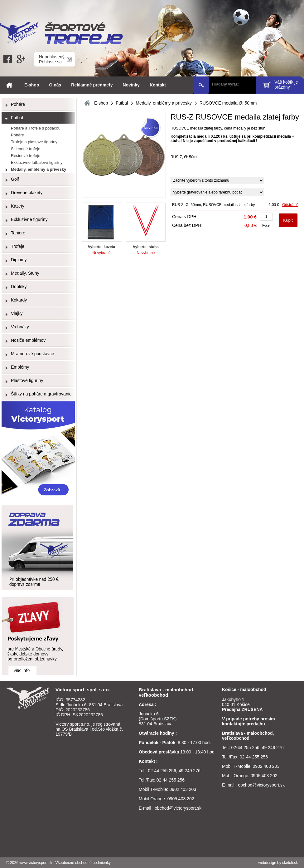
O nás (55, 85)
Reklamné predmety (92, 85)
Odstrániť (290, 205)
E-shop (32, 85)
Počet (266, 226)
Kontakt (158, 85)
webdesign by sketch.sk (278, 863)
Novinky (131, 85)
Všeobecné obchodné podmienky (83, 863)
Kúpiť (288, 220)
